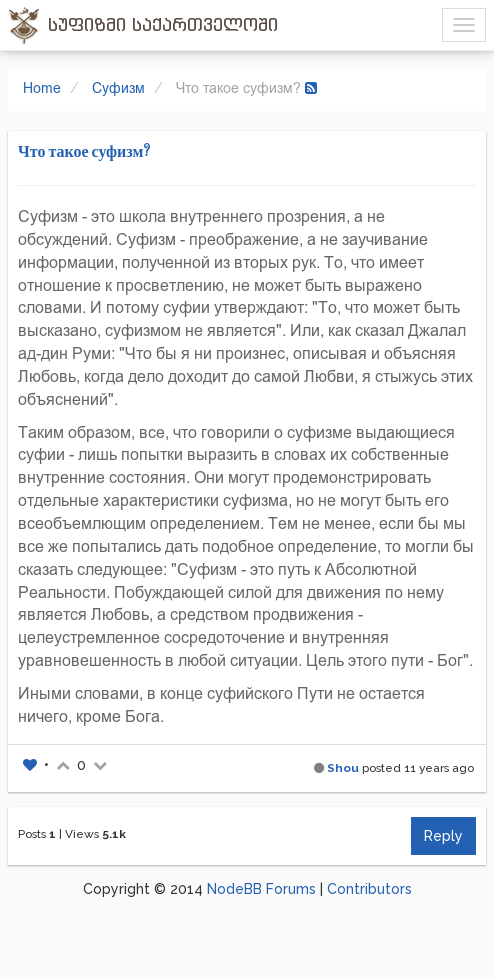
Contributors (369, 889)
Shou (343, 768)
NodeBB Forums (261, 889)
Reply (443, 836)
